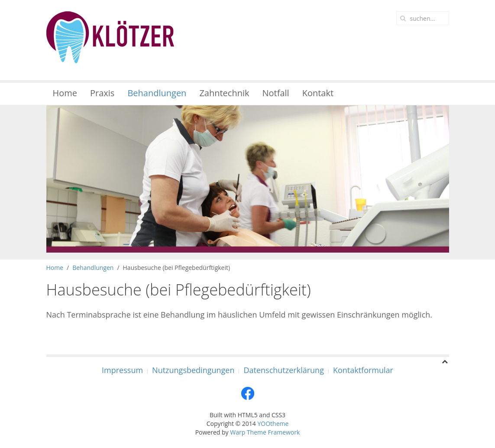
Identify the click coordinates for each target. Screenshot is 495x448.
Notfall (276, 93)
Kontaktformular (363, 370)
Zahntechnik (224, 93)
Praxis (102, 93)
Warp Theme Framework (265, 432)
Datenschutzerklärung (283, 370)
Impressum (122, 370)
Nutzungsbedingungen (193, 370)
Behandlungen (157, 93)
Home (65, 93)
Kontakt (318, 93)
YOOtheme (273, 424)
